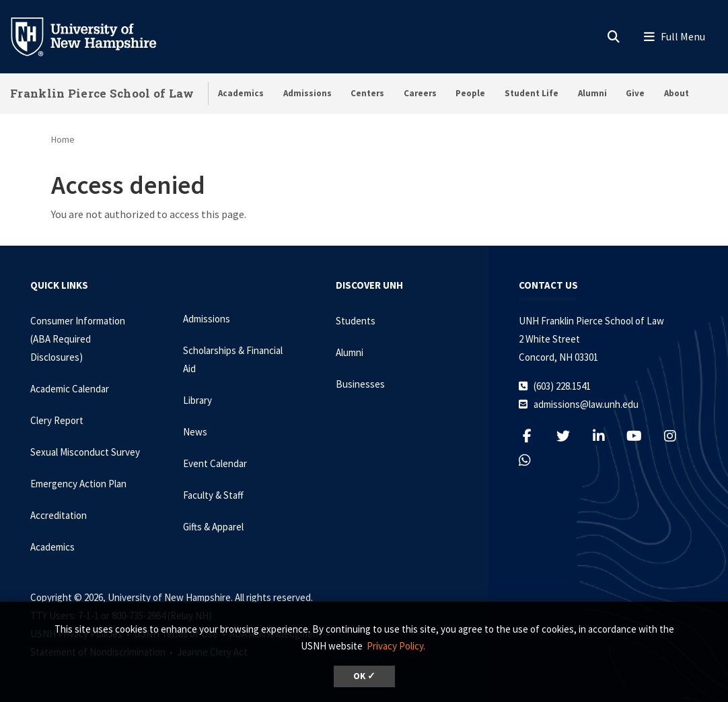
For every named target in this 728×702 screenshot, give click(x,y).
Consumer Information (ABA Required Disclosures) (78, 339)
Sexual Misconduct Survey (85, 452)
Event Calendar (215, 463)
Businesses (360, 384)
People (470, 93)
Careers (420, 93)
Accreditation (59, 515)
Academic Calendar (70, 389)
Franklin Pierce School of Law (102, 93)
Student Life (532, 93)
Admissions (307, 93)
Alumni (592, 93)
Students (356, 321)
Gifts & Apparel (213, 527)
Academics (241, 93)
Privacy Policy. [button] (396, 646)
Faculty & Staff (213, 495)
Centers (367, 93)
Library (197, 400)
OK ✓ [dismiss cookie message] (364, 676)
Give (635, 93)
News (195, 432)
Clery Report (57, 420)
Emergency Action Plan (78, 484)
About (677, 93)
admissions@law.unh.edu (586, 404)
